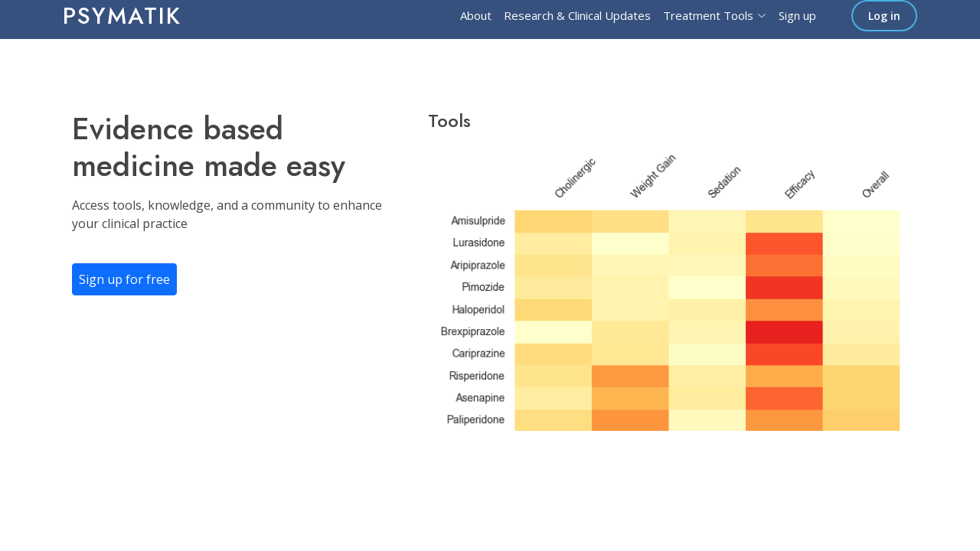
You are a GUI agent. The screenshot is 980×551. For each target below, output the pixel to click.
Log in (884, 16)
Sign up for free (124, 279)
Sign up (797, 15)
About (476, 15)
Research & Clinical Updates (577, 15)
